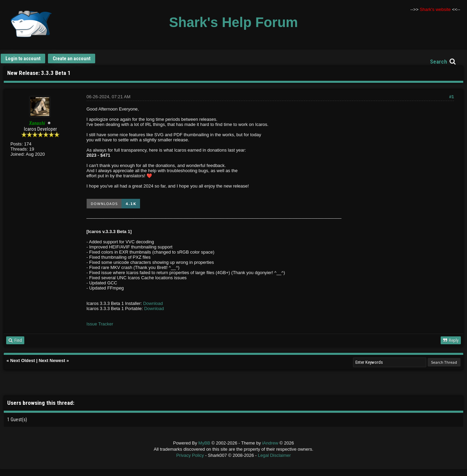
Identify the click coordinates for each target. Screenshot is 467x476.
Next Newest (52, 361)
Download (153, 303)
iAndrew (271, 443)
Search (439, 62)
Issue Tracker (100, 324)
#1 (452, 97)
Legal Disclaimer (274, 455)
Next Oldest (23, 361)
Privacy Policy (190, 455)
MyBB (204, 443)
